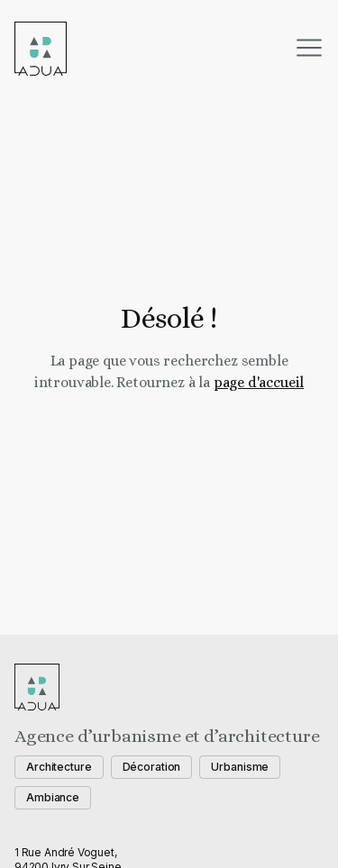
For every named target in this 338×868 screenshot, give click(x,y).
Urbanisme (240, 767)
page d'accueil (259, 382)
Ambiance (53, 797)
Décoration (152, 767)
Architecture (59, 767)
